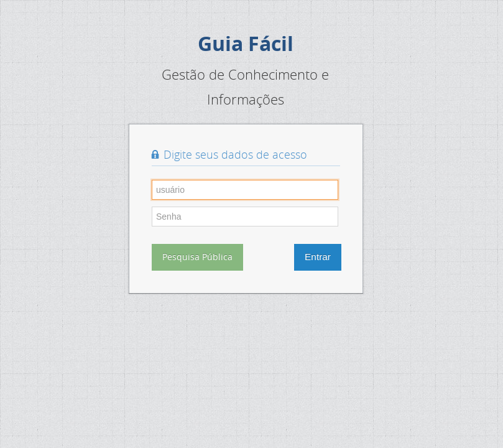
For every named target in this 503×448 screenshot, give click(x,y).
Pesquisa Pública (197, 257)
